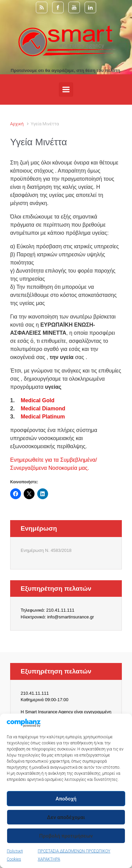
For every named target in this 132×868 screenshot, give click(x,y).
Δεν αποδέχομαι (66, 817)
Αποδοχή (66, 799)
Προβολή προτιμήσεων (66, 836)
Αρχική (17, 124)
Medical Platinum (43, 417)
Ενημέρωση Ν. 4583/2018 (46, 550)
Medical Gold (38, 400)
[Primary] (66, 90)
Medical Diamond (43, 409)
